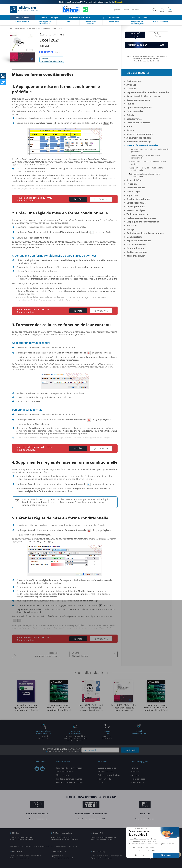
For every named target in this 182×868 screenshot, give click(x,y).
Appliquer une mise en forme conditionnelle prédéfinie (150, 150)
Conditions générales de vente (69, 779)
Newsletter (135, 771)
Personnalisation (135, 248)
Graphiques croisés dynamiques (143, 222)
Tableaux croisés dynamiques (141, 218)
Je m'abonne (101, 199)
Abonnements (136, 775)
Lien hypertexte (134, 237)
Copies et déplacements (138, 100)
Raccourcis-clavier (136, 256)
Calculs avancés (134, 119)
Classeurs (131, 89)
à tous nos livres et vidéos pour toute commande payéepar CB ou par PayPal (75, 736)
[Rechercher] (154, 10)
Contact (101, 782)
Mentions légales (63, 775)
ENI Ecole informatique (62, 833)
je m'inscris (130, 750)
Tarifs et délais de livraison (109, 775)
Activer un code (104, 779)
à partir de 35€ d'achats (107, 735)
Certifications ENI (141, 852)
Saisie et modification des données (144, 96)
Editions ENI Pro (59, 852)
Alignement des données (139, 138)
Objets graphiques (136, 207)
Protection (132, 226)
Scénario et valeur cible (138, 123)
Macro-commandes (136, 244)
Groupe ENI (98, 833)
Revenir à (52, 60)
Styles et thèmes (80, 656)
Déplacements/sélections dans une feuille (148, 92)
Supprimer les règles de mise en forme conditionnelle (148, 169)
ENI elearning (99, 852)
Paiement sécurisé (105, 771)
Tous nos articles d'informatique (70, 768)
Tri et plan (132, 184)
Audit (129, 126)
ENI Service (17, 852)
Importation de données (139, 241)
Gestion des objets (136, 210)
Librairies (134, 768)
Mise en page (133, 191)
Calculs (130, 115)
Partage (130, 229)
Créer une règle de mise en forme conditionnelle (146, 157)
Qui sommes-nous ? (65, 771)
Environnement (134, 81)
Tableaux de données (137, 214)
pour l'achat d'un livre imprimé (43, 735)
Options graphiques (136, 203)
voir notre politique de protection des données (63, 751)
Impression (132, 195)
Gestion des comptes (137, 252)
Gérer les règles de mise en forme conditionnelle (146, 175)
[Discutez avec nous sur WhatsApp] (85, 9)
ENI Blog (16, 833)
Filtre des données (136, 188)
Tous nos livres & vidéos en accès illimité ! (91, 2)
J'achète (78, 199)
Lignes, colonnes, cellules (139, 108)
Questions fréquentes (107, 768)
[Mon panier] (162, 9)
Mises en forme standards (140, 134)
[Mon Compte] (170, 9)
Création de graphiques (138, 199)
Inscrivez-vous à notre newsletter (61, 750)
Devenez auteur (137, 782)
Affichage (131, 85)
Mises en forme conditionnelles (142, 145)
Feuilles (130, 104)
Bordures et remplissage (46, 656)
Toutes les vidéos (138, 779)
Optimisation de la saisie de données (145, 233)
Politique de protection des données (72, 782)
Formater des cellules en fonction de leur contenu (149, 163)
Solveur (130, 130)
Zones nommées (135, 111)
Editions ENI (24, 9)
